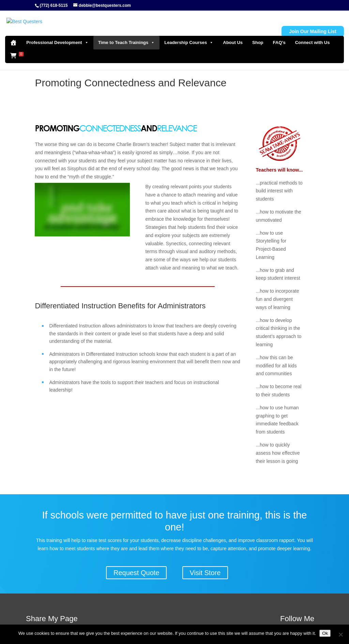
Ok (325, 633)
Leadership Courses (189, 34)
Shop (258, 34)
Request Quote (136, 573)
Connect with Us (313, 34)
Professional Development (57, 34)
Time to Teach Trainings (127, 34)
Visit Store (205, 573)
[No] (340, 634)
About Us (233, 34)
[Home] (13, 34)
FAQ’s (279, 34)
